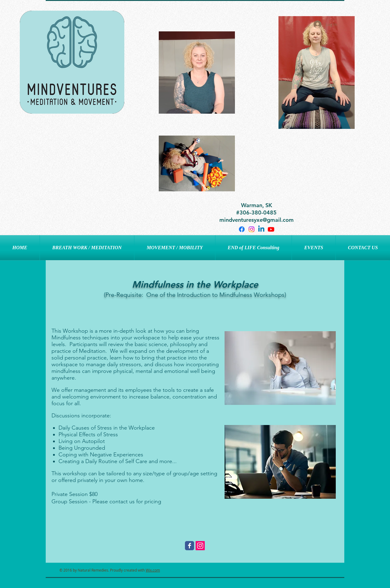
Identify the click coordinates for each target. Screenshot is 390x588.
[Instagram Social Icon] (200, 546)
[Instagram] (252, 229)
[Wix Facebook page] (190, 546)
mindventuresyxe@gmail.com (257, 220)
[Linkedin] (261, 229)
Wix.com (153, 570)
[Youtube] (271, 229)
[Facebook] (242, 229)
